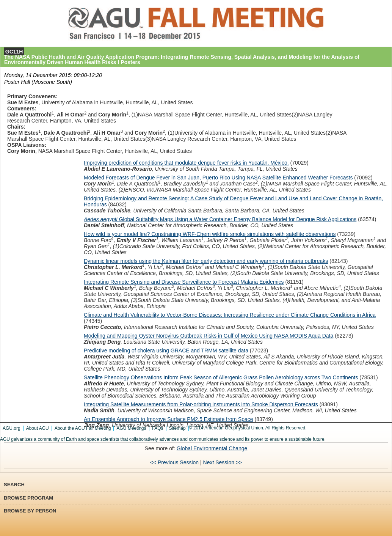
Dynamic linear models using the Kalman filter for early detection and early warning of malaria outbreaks (206, 261)
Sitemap (177, 428)
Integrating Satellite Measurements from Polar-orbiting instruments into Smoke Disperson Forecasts (201, 404)
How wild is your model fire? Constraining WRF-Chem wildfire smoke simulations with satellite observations (210, 234)
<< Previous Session (174, 462)
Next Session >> (223, 462)
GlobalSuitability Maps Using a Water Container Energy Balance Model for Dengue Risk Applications (220, 219)
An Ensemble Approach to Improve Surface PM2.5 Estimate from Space (169, 419)
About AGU (38, 428)
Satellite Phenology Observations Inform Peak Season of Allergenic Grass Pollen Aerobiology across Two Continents (221, 377)
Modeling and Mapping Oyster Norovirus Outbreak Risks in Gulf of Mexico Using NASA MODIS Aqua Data (209, 336)
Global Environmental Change (212, 448)
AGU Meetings (131, 428)
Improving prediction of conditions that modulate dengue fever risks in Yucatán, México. (186, 163)
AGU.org (12, 428)
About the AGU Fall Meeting (83, 428)
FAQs (158, 428)
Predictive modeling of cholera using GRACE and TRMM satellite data (166, 351)
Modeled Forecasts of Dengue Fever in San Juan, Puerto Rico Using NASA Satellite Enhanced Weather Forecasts (218, 178)
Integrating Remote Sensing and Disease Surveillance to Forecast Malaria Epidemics (184, 282)
